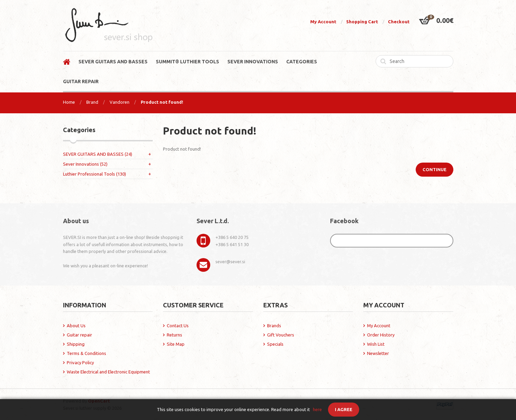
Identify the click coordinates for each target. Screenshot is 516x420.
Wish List (376, 344)
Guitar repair (79, 335)
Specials (275, 344)
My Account (323, 22)
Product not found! (162, 102)
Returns (174, 335)
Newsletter (378, 353)
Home (69, 102)
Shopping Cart (362, 22)
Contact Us (178, 326)
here (317, 409)
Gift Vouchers (281, 335)
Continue (435, 169)
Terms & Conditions (86, 353)
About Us (76, 326)
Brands (274, 326)
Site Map (176, 344)
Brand (92, 102)
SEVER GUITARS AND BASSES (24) (98, 154)
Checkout (399, 22)
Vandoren (119, 102)
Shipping (76, 344)
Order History (381, 335)
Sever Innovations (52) (85, 164)
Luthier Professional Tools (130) (95, 174)
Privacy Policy (80, 362)
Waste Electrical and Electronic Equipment (108, 372)
